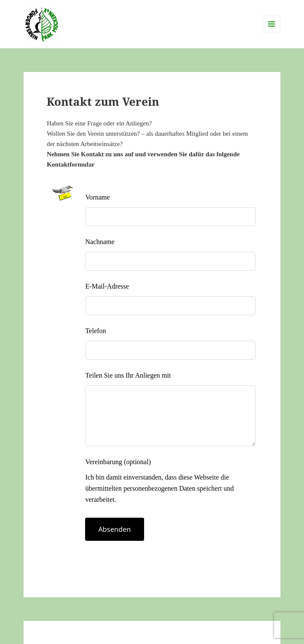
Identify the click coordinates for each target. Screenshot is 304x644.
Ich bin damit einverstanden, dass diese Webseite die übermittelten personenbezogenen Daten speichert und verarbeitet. (159, 488)
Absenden (115, 529)
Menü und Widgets (272, 33)
